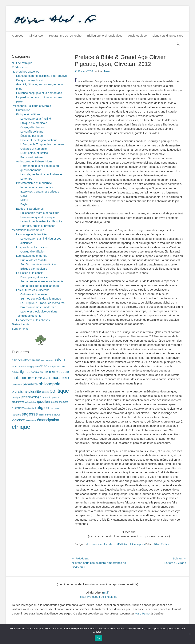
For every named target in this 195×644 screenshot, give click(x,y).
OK (98, 638)
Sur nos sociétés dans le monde (41, 298)
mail (106, 592)
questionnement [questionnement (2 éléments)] (59, 402)
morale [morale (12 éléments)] (58, 378)
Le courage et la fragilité (36, 119)
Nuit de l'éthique (22, 63)
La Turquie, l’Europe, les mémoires (42, 303)
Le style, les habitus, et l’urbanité (41, 174)
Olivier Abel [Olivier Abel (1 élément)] (17, 385)
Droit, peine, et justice (34, 153)
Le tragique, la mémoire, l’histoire (41, 221)
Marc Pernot (143, 613)
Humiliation (23, 110)
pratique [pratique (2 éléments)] (16, 397)
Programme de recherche (65, 36)
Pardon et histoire (32, 157)
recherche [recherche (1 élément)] (30, 408)
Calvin (24, 196)
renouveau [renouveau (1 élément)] (55, 408)
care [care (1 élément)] (14, 367)
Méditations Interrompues (131, 544)
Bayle (24, 204)
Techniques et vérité (29, 316)
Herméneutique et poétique (38, 217)
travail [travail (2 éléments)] (57, 415)
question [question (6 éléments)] (43, 402)
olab (109, 71)
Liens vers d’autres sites (168, 36)
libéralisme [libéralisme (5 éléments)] (34, 378)
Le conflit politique (32, 131)
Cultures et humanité (34, 149)
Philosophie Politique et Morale (31, 106)
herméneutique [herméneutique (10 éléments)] (56, 372)
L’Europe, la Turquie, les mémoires (42, 144)
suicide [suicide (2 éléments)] (49, 415)
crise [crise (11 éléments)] (44, 366)
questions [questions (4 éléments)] (18, 408)
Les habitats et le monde (32, 256)
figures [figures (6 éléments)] (25, 372)
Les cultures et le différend (33, 290)
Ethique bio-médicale (34, 123)
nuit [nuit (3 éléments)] (67, 378)
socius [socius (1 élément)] (42, 415)
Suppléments (20, 329)
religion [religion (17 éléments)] (42, 407)
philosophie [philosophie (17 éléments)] (50, 384)
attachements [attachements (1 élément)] (47, 360)
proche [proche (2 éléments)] (56, 397)
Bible (157, 544)
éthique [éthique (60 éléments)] (21, 427)
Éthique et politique (28, 114)
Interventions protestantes (37, 187)
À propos (18, 36)
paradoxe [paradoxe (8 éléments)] (30, 384)
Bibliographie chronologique (105, 36)
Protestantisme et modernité (34, 183)
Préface (165, 544)
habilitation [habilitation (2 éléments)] (37, 372)
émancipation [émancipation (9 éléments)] (48, 420)
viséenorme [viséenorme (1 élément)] (31, 420)
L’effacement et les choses (33, 320)
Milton (24, 200)
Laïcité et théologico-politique (39, 140)
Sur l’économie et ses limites (38, 264)
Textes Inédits (21, 324)
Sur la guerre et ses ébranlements (42, 281)
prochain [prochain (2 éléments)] (47, 397)
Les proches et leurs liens (101, 544)
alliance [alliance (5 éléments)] (17, 360)
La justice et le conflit (29, 273)
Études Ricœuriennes (30, 209)
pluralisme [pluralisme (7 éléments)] (20, 392)
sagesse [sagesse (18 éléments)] (30, 414)
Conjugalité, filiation (33, 127)
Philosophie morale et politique (40, 213)
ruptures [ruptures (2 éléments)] (16, 415)
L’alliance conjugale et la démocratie (39, 93)
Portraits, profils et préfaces (38, 226)
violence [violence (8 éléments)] (18, 420)
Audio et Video (137, 36)
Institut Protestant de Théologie (97, 597)
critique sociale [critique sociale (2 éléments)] (56, 366)
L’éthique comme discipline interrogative (42, 76)
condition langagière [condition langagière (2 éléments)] (28, 366)
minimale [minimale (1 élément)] (47, 378)
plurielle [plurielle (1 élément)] (45, 392)
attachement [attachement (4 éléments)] (32, 360)
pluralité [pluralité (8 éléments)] (35, 391)
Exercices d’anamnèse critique (40, 191)
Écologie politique (32, 136)
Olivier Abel (36, 36)
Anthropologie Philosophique (34, 161)
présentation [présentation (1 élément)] (31, 402)
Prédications (20, 67)
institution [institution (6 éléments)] (19, 378)
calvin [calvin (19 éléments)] (59, 360)
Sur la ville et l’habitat (34, 260)
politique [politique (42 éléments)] (59, 391)
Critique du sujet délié (30, 80)
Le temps (26, 179)
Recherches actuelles (25, 72)
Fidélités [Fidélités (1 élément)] (16, 372)
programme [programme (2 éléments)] (18, 402)
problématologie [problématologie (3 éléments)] (31, 397)
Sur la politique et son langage (40, 286)
